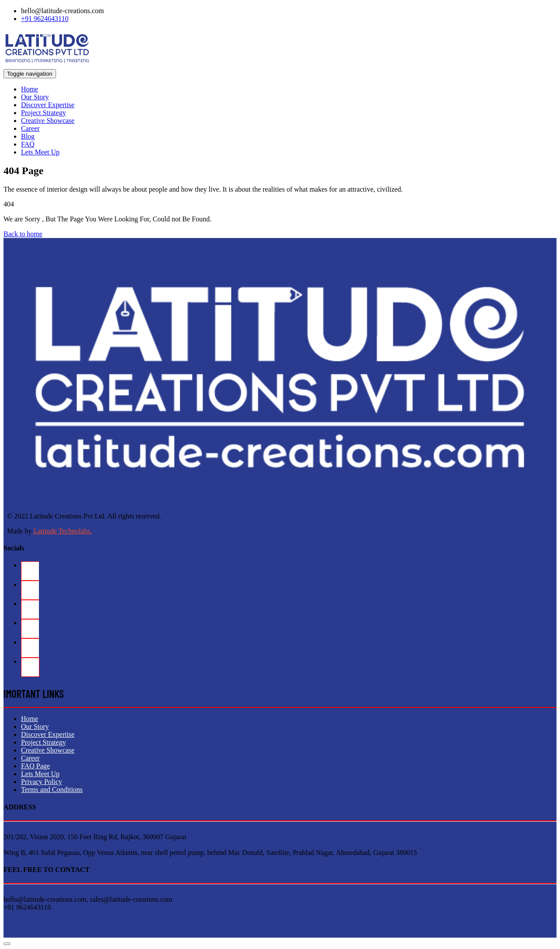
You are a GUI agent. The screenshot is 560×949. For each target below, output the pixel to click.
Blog (28, 136)
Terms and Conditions (52, 790)
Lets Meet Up (40, 152)
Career (30, 128)
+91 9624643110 (45, 19)
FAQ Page (35, 766)
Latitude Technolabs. (63, 531)
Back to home (23, 234)
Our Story (35, 97)
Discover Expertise (48, 105)
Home (30, 89)
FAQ (28, 144)
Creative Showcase (48, 121)
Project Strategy (44, 113)
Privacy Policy (42, 782)
